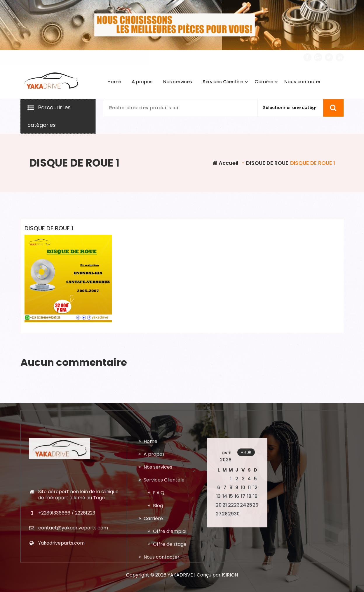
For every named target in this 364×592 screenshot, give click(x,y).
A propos (154, 554)
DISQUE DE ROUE (267, 163)
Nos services (158, 567)
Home (150, 541)
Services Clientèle (164, 580)
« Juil (246, 552)
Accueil (225, 163)
